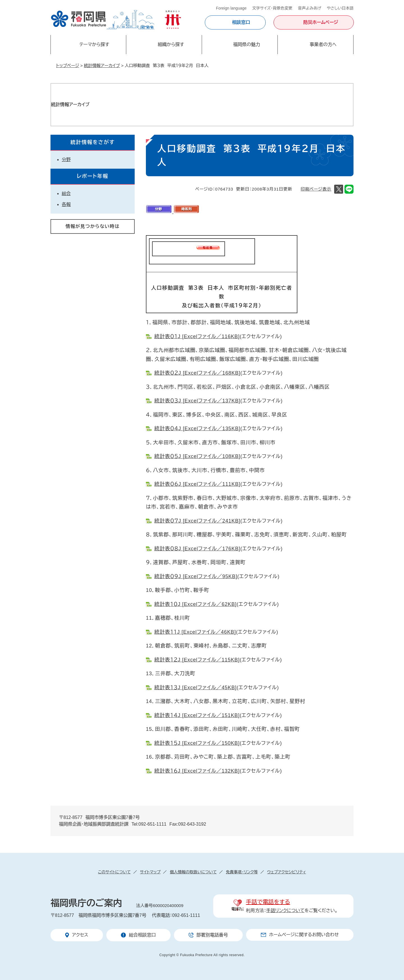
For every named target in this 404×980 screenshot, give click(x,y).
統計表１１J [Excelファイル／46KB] (195, 632)
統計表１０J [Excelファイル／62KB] (196, 604)
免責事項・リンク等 (242, 872)
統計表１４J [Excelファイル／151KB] (197, 715)
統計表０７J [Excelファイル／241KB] (197, 521)
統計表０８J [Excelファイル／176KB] (197, 549)
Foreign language (231, 8)
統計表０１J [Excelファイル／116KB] (197, 336)
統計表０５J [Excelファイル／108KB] (197, 456)
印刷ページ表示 (316, 189)
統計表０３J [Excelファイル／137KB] (197, 401)
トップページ (68, 66)
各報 (66, 204)
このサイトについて (114, 872)
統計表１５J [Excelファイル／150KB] (197, 743)
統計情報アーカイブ (102, 66)
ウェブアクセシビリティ (287, 872)
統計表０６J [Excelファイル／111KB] (197, 484)
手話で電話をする (268, 902)
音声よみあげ (310, 8)
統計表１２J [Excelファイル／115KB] (197, 660)
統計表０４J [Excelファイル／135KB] (197, 429)
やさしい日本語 (340, 8)
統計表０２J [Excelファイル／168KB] (197, 373)
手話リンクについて (285, 911)
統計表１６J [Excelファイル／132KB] (197, 771)
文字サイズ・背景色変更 (272, 8)
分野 (66, 160)
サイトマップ (150, 872)
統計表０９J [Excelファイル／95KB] (196, 576)
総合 (66, 194)
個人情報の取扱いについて (193, 872)
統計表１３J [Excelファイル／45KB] (196, 688)
